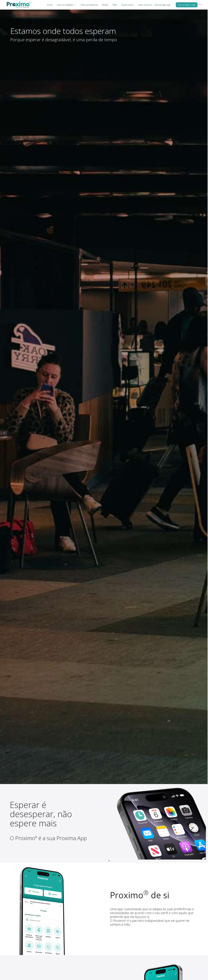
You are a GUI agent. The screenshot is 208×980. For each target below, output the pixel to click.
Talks (115, 5)
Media (105, 5)
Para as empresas (89, 5)
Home (50, 5)
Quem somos (128, 5)
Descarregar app (162, 5)
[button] (76, 5)
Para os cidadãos (65, 5)
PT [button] (200, 5)
